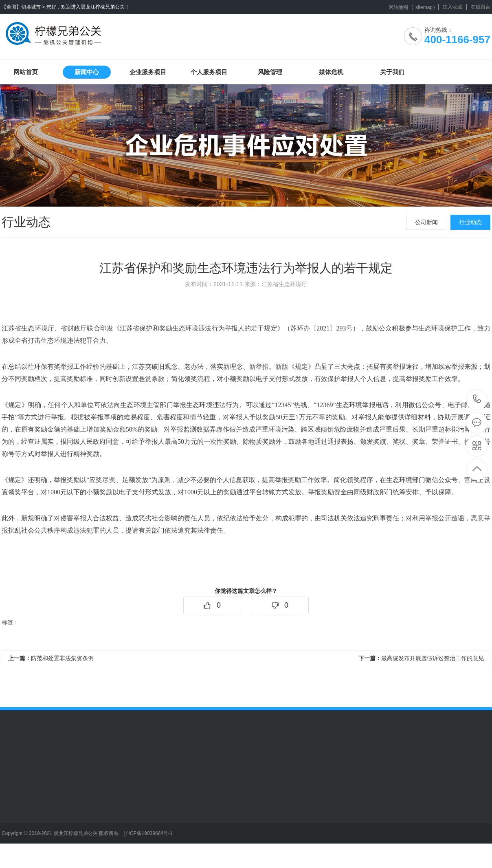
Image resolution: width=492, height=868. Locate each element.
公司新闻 (426, 222)
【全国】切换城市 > (23, 7)
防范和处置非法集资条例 (51, 658)
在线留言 (481, 7)
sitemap (424, 7)
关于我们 (392, 72)
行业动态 (470, 222)
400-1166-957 (477, 400)
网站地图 (398, 7)
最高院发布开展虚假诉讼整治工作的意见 (421, 658)
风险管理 (270, 72)
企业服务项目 (148, 72)
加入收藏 (452, 7)
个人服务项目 (209, 72)
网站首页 (26, 72)
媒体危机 (331, 72)
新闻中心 (87, 72)
